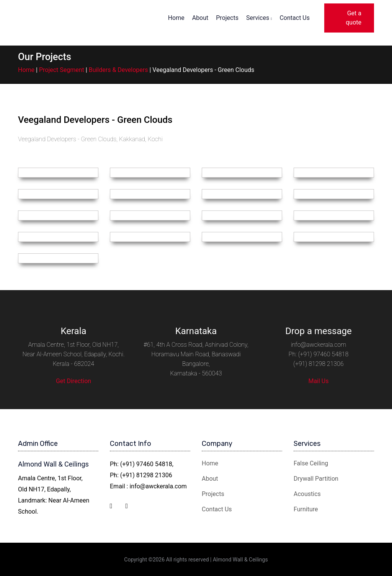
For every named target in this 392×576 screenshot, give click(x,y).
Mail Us (318, 381)
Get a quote (354, 18)
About (200, 18)
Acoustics (307, 494)
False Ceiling (311, 463)
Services (259, 18)
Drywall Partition (316, 479)
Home (176, 18)
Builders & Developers (118, 70)
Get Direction (73, 381)
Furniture (306, 509)
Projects (227, 18)
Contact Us (295, 18)
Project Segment (62, 70)
